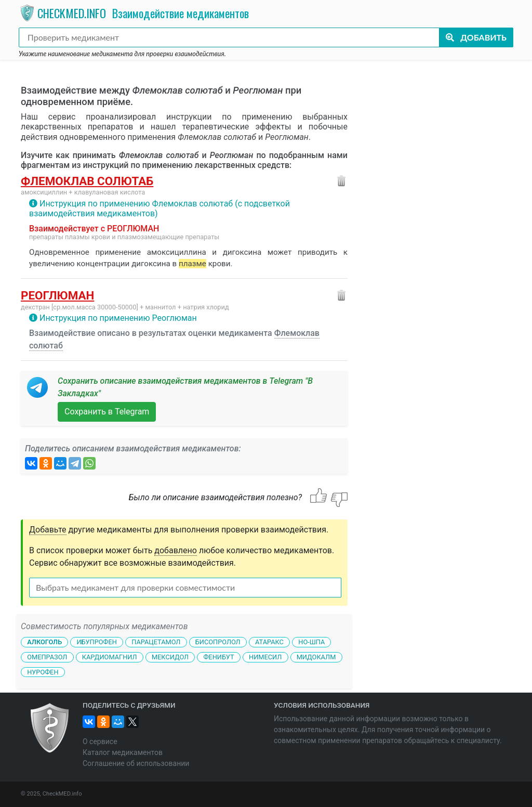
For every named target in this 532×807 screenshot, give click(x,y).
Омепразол (47, 657)
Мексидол (170, 657)
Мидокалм (316, 657)
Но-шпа (311, 642)
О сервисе (100, 741)
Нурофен (43, 672)
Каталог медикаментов (123, 752)
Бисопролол (218, 642)
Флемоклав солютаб (87, 181)
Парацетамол (156, 642)
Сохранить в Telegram (107, 412)
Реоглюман (57, 295)
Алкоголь (44, 642)
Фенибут (218, 657)
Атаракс (269, 642)
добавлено (176, 550)
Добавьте (48, 530)
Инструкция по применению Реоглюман (118, 318)
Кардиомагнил (110, 657)
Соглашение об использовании (136, 763)
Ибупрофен (96, 642)
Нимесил (265, 657)
